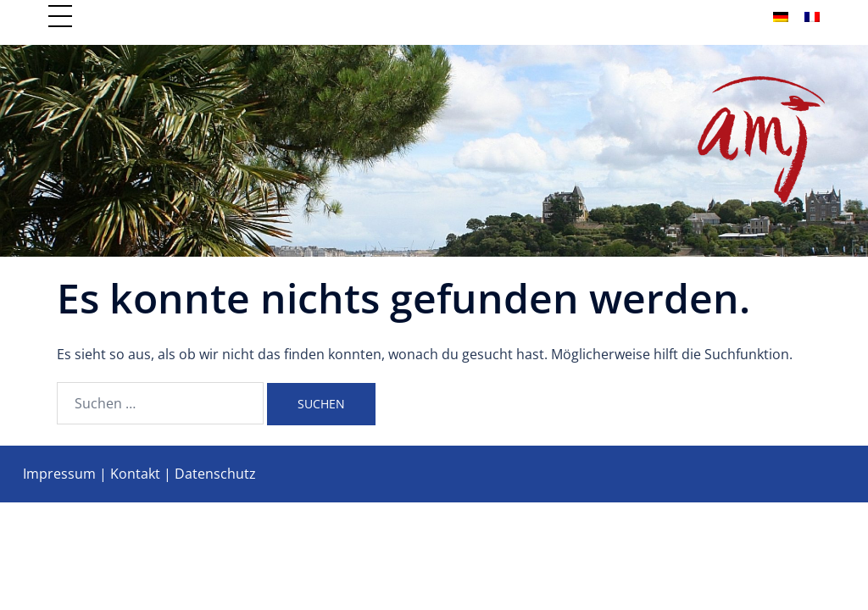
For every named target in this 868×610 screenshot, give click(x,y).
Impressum (59, 474)
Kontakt (135, 474)
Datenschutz (215, 474)
